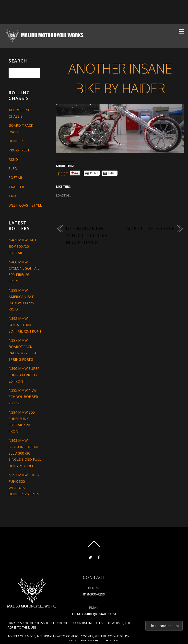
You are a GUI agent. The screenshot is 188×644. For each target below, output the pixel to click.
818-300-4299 (94, 594)
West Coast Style (25, 205)
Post (63, 173)
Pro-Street (19, 150)
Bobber (16, 141)
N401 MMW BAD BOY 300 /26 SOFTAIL (22, 246)
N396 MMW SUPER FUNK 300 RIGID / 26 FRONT (24, 375)
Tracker (16, 187)
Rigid (13, 159)
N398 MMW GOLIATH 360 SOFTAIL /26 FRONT (25, 325)
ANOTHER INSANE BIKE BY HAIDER (120, 78)
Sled (13, 168)
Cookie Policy (119, 636)
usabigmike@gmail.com (94, 614)
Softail (16, 178)
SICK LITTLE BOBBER (150, 228)
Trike (13, 196)
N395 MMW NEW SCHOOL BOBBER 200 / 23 (23, 397)
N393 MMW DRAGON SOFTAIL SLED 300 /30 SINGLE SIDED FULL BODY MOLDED (25, 453)
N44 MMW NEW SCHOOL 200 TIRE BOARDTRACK (87, 235)
